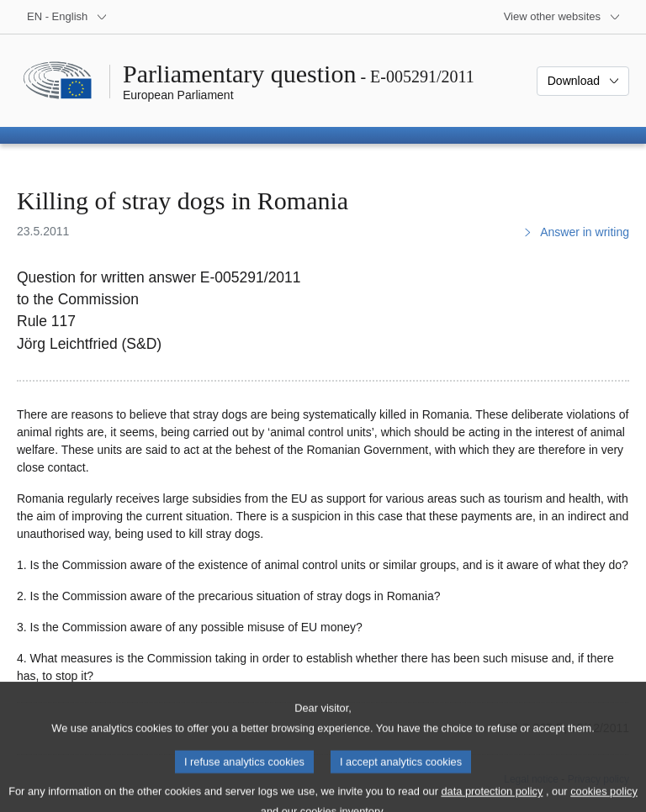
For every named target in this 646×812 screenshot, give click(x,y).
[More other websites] (562, 17)
